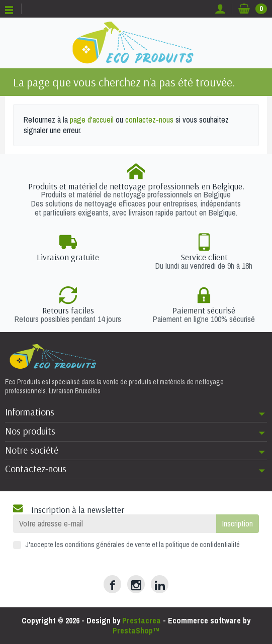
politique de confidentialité (203, 544)
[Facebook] (112, 584)
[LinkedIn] (160, 584)
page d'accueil (92, 120)
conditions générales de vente (108, 544)
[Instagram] (136, 584)
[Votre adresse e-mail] (115, 524)
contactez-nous (149, 120)
